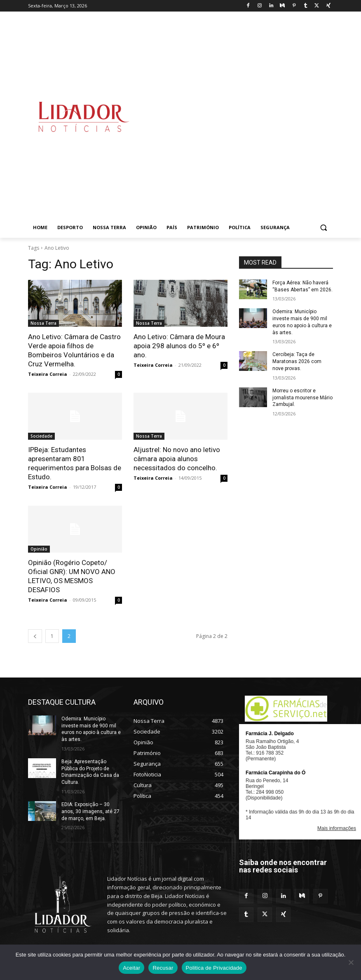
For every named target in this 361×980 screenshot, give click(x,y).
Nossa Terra (43, 323)
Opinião (39, 549)
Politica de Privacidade (214, 968)
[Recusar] (351, 962)
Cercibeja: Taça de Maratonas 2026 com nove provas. (297, 361)
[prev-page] (35, 636)
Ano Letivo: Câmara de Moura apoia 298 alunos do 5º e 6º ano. (179, 346)
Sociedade (41, 436)
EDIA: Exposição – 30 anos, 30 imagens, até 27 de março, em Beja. (90, 811)
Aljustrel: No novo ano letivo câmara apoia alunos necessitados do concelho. (177, 459)
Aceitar (131, 968)
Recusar (163, 968)
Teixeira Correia (48, 374)
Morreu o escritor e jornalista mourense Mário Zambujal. (302, 398)
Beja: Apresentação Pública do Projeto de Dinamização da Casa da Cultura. (90, 772)
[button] (323, 228)
